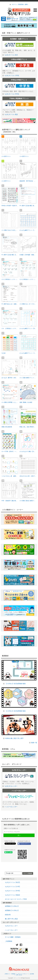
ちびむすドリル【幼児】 (13, 882)
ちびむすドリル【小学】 (13, 887)
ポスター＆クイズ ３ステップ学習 (16, 899)
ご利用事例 (9, 941)
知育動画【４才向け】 (12, 910)
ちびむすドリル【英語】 (13, 895)
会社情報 (32, 974)
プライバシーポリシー (23, 974)
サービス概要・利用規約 (13, 937)
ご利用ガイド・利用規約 (10, 974)
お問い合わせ (19, 975)
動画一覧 (34, 743)
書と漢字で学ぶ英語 (11, 919)
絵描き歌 (8, 915)
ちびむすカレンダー (11, 926)
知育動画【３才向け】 (12, 906)
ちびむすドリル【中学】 (13, 891)
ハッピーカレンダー (11, 930)
